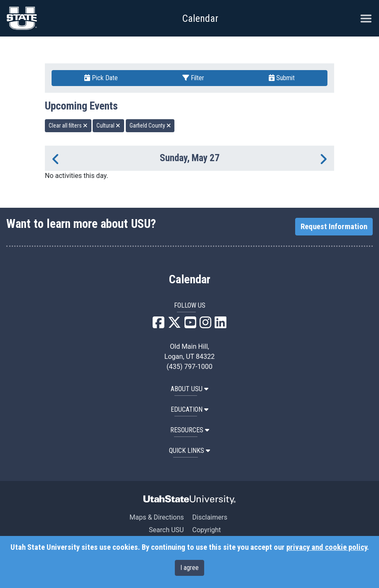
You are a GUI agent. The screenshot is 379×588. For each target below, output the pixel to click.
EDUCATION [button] (189, 409)
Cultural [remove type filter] (108, 125)
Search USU (166, 530)
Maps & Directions (157, 517)
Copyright (206, 530)
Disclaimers (210, 517)
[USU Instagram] (205, 325)
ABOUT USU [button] (189, 389)
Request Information (334, 227)
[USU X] (174, 325)
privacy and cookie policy (327, 547)
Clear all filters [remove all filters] (68, 125)
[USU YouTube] (190, 325)
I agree (189, 568)
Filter (193, 78)
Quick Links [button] (189, 451)
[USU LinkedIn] (221, 325)
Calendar (190, 280)
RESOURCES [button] (190, 430)
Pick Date (101, 78)
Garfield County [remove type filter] (150, 125)
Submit (282, 78)
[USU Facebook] (158, 325)
